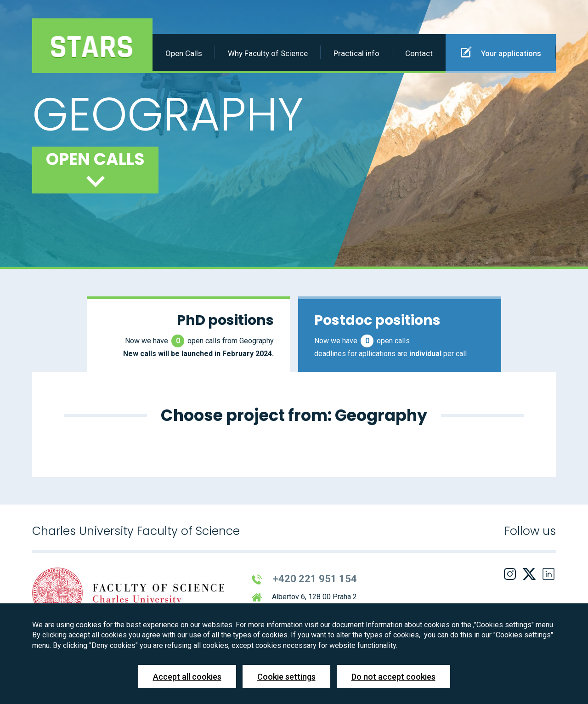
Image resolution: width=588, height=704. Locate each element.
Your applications (501, 52)
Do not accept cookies (393, 677)
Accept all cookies (187, 677)
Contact (419, 53)
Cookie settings (286, 677)
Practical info (356, 53)
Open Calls (184, 53)
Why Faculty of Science (268, 53)
